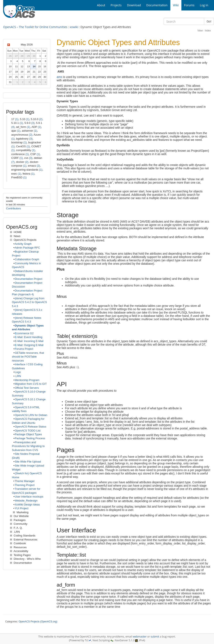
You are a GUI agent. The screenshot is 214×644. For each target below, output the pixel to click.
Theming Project (25, 485)
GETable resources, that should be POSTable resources (28, 357)
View (200, 31)
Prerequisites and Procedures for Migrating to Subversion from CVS (28, 446)
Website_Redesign (26, 501)
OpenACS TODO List (28, 431)
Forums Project (24, 349)
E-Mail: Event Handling (29, 337)
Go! (209, 21)
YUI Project (22, 508)
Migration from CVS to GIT (31, 384)
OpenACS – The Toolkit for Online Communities (35, 27)
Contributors (13, 208)
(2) (41, 119)
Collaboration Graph (27, 259)
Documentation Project (29, 279)
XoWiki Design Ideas (27, 505)
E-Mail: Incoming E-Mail (29, 341)
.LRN (18, 376)
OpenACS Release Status (31, 427)
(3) (33, 123)
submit (155, 637)
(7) (13, 162)
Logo (18, 372)
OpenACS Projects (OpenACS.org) (38, 622)
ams (59, 77)
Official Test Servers (27, 388)
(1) (17, 119)
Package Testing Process (30, 438)
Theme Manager (25, 481)
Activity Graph (23, 244)
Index (208, 31)
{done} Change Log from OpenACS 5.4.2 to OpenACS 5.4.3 (29, 302)
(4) (13, 127)
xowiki (74, 27)
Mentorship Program (27, 380)
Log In (204, 5)
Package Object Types (28, 434)
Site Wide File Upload (28, 462)
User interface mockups (29, 497)
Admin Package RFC (27, 248)
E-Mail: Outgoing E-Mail (29, 345)
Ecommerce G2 (24, 333)
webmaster (140, 637)
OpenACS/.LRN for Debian (31, 415)
